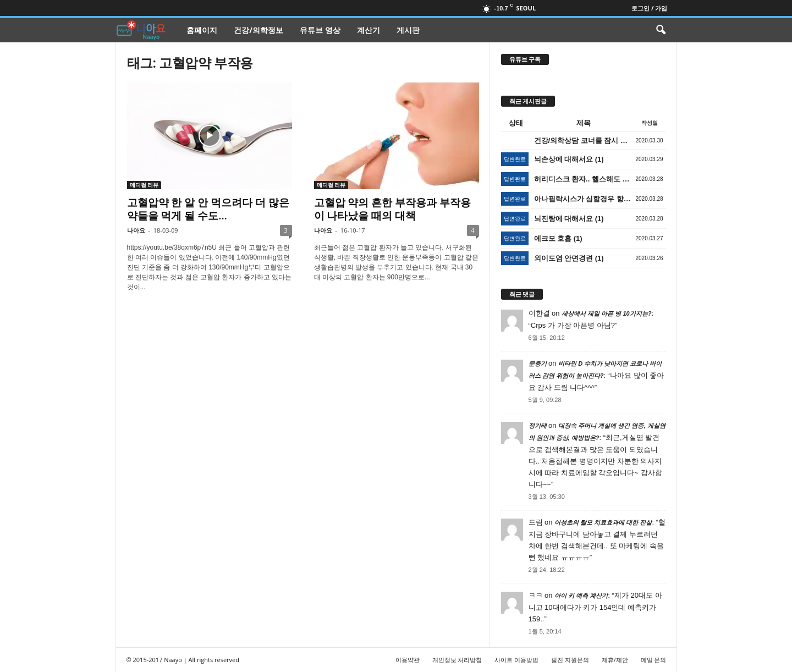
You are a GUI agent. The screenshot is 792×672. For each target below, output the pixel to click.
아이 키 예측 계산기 (581, 596)
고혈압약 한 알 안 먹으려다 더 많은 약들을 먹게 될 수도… (208, 209)
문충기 (538, 363)
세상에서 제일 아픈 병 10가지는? (606, 313)
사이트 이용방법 (516, 660)
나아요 (136, 230)
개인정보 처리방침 (457, 660)
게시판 (408, 30)
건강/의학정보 (258, 30)
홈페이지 (202, 30)
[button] (661, 30)
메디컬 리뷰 (144, 185)
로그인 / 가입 (649, 8)
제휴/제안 (615, 660)
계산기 (369, 30)
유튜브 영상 (320, 30)
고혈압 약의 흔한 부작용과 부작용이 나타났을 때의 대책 (393, 209)
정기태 (538, 426)
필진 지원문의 (570, 660)
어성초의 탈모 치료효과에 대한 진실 (603, 522)
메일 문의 (654, 660)
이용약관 (408, 660)
